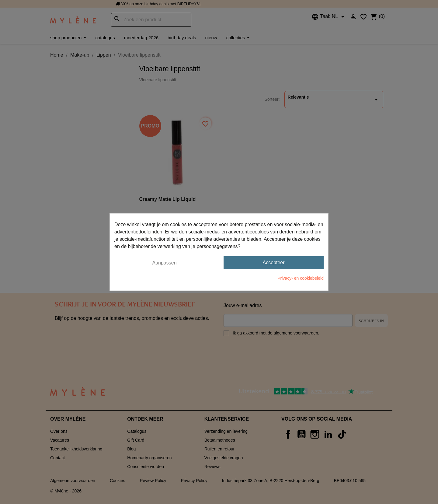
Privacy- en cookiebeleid (301, 278)
